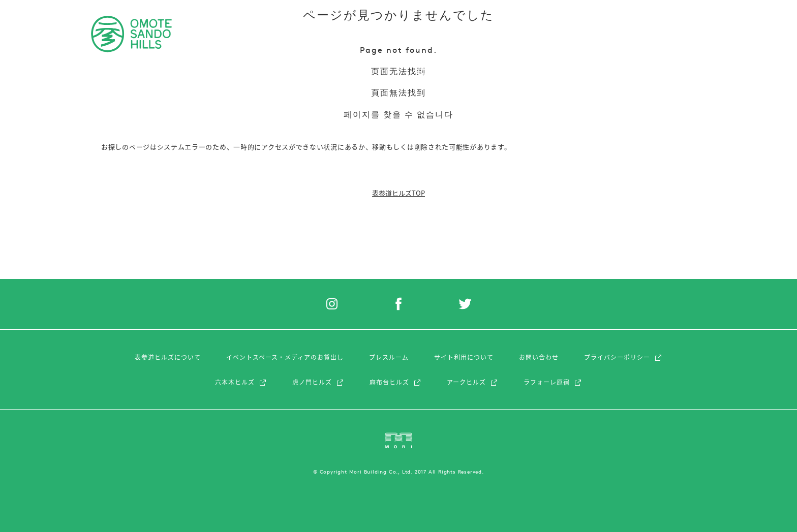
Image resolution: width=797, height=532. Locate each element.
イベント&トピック (349, 23)
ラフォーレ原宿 (553, 382)
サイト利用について (464, 357)
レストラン (287, 23)
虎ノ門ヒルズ (318, 382)
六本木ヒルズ (241, 382)
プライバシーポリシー (623, 357)
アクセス (534, 23)
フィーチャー (415, 23)
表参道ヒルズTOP (398, 193)
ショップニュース (478, 23)
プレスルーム (389, 357)
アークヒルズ (472, 382)
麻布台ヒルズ (395, 382)
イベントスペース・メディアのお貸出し (285, 357)
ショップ (239, 23)
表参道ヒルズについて (168, 357)
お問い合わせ (539, 357)
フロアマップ (585, 23)
